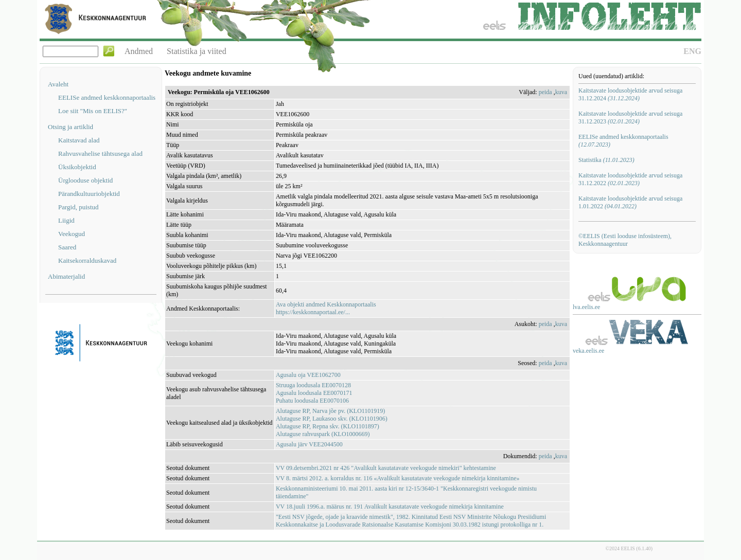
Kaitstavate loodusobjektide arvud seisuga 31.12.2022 (630, 179)
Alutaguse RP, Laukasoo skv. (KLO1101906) (332, 419)
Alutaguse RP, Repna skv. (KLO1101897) (328, 426)
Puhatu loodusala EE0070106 (312, 401)
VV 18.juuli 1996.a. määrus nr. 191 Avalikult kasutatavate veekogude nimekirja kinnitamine (390, 507)
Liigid (66, 220)
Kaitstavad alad (79, 140)
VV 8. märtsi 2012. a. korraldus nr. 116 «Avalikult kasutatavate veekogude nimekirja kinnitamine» (398, 478)
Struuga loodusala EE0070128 (313, 385)
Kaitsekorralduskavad (87, 260)
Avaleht (58, 84)
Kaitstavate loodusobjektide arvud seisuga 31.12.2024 (630, 94)
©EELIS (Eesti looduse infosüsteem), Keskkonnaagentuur (625, 240)
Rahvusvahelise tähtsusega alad (100, 153)
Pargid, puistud (78, 207)
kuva (561, 92)
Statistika (606, 160)
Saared (67, 247)
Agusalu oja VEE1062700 (308, 375)
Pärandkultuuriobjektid (89, 194)
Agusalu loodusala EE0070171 (314, 393)
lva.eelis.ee (586, 307)
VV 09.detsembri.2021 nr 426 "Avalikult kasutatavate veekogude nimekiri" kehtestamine (386, 468)
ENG (692, 51)
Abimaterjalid (66, 276)
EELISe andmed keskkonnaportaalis (107, 97)
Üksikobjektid (77, 167)
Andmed (139, 51)
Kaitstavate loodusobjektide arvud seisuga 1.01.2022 (630, 202)
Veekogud (72, 234)
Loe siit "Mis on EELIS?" (93, 111)
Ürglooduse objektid (85, 180)
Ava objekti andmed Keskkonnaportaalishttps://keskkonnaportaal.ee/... (326, 308)
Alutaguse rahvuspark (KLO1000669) (323, 434)
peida (545, 92)
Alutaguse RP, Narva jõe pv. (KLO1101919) (330, 411)
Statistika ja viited (197, 51)
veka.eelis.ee (588, 351)
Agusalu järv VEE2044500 (309, 444)
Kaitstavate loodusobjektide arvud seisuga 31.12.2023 (630, 118)
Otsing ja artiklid (70, 127)
